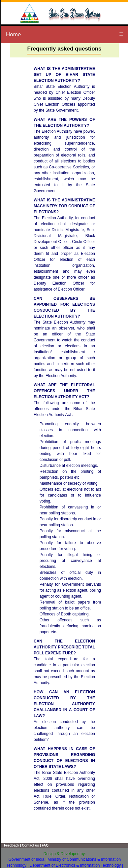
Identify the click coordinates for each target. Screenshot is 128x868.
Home (13, 35)
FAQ (45, 845)
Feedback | (13, 845)
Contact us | (31, 845)
